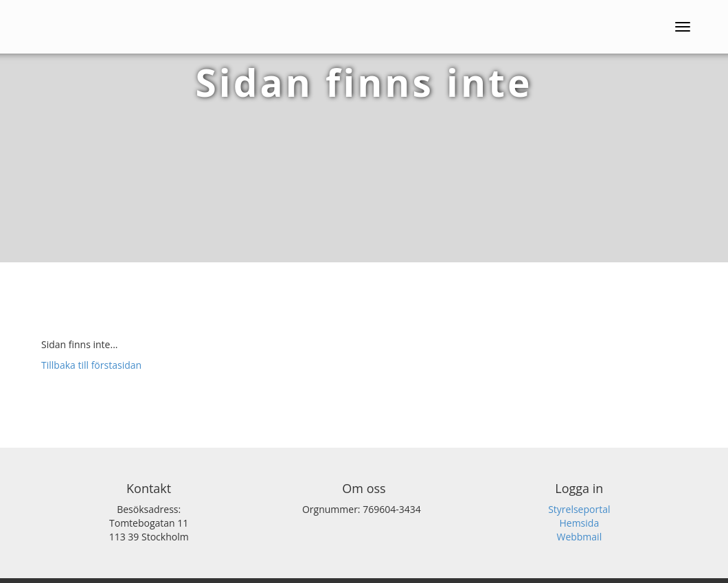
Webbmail (579, 537)
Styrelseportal (579, 509)
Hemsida (579, 523)
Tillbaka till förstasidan (91, 365)
